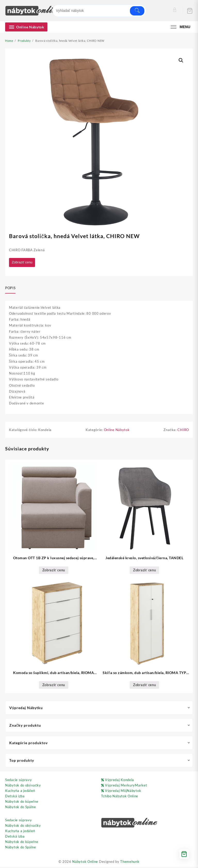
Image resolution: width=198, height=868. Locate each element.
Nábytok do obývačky (23, 786)
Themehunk (130, 863)
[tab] (12, 289)
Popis (10, 288)
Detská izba (15, 797)
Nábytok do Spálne (21, 808)
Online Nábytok (117, 431)
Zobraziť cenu (23, 262)
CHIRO (183, 431)
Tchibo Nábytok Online (120, 797)
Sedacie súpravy (19, 781)
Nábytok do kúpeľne (22, 802)
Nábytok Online (85, 863)
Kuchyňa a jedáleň (20, 792)
